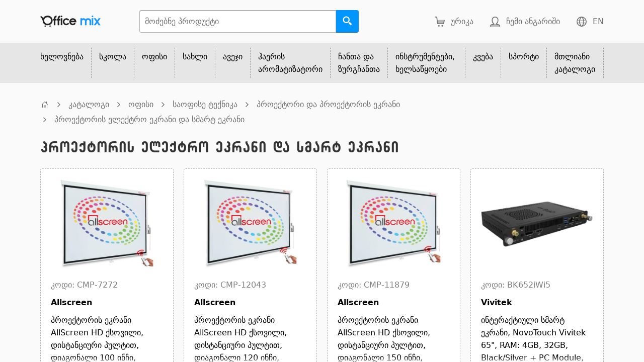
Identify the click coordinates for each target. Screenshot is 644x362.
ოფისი (154, 57)
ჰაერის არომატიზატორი (290, 63)
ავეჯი (233, 57)
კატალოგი (89, 104)
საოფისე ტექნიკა (205, 104)
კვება (483, 57)
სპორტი (524, 57)
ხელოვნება (62, 57)
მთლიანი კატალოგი (575, 63)
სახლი (195, 57)
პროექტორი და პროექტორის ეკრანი (328, 104)
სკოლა (113, 57)
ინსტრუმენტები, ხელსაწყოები (425, 63)
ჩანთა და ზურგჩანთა (359, 63)
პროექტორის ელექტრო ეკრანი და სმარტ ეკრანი (149, 119)
